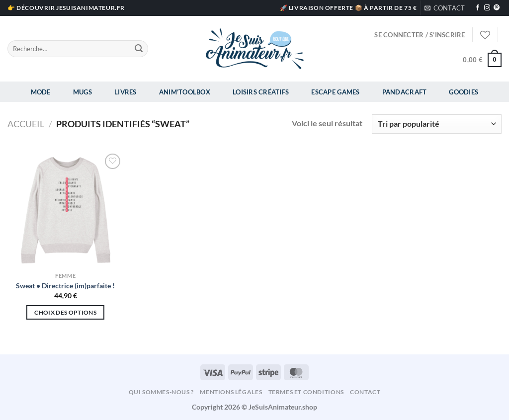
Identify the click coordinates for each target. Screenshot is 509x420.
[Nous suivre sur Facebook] (478, 8)
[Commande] (437, 124)
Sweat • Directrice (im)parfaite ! (65, 286)
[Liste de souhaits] (485, 35)
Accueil (26, 124)
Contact (365, 392)
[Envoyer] (139, 49)
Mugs (83, 92)
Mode (41, 92)
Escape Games (335, 92)
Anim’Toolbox (185, 92)
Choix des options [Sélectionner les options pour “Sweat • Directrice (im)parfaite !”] (65, 312)
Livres (126, 92)
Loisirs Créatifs (261, 92)
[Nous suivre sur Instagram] (487, 8)
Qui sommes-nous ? (161, 392)
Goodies (464, 92)
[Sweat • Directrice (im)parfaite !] (66, 209)
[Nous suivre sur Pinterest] (497, 8)
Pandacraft (405, 92)
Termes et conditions (306, 392)
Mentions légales (231, 392)
